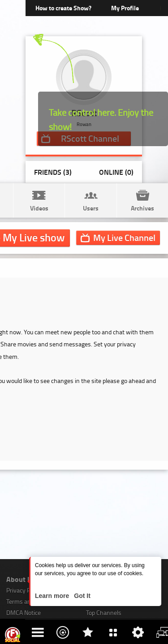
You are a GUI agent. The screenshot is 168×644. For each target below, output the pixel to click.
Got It (81, 596)
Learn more (53, 596)
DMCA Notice (24, 612)
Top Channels (104, 612)
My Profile (125, 8)
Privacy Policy (24, 590)
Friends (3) (53, 172)
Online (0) (116, 172)
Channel (124, 237)
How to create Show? (63, 8)
